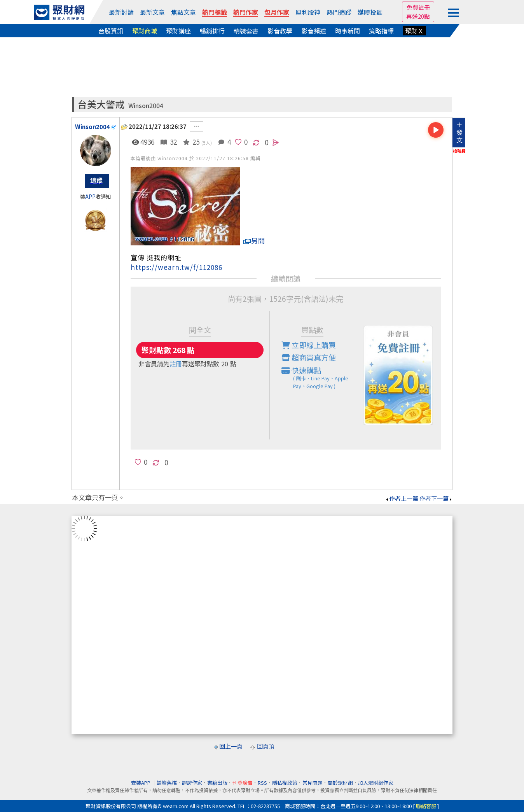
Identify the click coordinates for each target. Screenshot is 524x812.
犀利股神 (308, 12)
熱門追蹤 (339, 12)
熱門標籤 (215, 12)
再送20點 (418, 16)
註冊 (176, 364)
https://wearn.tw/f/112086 (176, 267)
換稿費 (459, 151)
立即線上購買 (309, 345)
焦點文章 (183, 12)
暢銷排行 (212, 31)
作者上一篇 (402, 498)
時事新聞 (348, 31)
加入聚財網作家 (376, 783)
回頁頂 (266, 746)
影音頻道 (314, 31)
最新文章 (152, 12)
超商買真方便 (309, 357)
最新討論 (121, 12)
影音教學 (280, 31)
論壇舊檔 (167, 783)
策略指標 (381, 31)
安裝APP (141, 783)
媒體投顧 (370, 12)
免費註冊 (418, 7)
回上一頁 (231, 746)
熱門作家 (246, 12)
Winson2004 (146, 106)
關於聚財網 (340, 783)
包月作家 (277, 12)
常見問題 (313, 783)
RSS (262, 783)
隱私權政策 (285, 783)
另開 (254, 241)
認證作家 (192, 783)
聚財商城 (145, 31)
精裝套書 (246, 31)
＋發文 (459, 132)
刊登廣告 (243, 783)
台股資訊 (111, 31)
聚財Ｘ (414, 31)
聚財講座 (178, 31)
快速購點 (318, 378)
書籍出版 (217, 783)
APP (90, 197)
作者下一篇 (436, 498)
